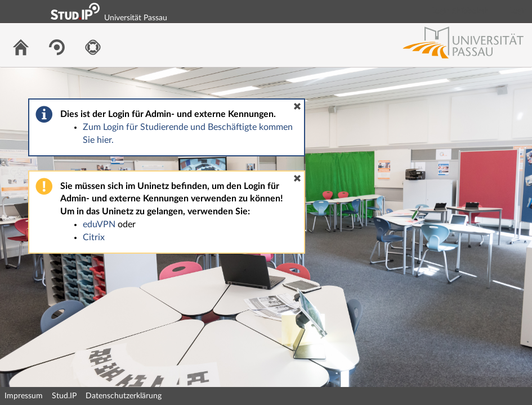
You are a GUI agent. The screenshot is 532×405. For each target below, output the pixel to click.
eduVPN (99, 224)
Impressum (24, 396)
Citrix (94, 237)
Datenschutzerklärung (124, 396)
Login (518, 11)
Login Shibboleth (461, 11)
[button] (297, 106)
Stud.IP (64, 396)
